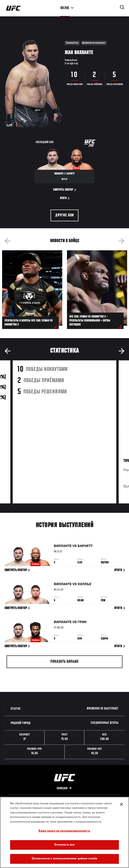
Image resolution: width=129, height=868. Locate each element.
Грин (82, 623)
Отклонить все (65, 845)
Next (121, 241)
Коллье (84, 585)
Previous (8, 241)
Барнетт (85, 547)
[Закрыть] (121, 804)
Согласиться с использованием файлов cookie (64, 859)
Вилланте (63, 547)
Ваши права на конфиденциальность (64, 831)
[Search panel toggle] (122, 7)
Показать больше (64, 662)
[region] (64, 832)
